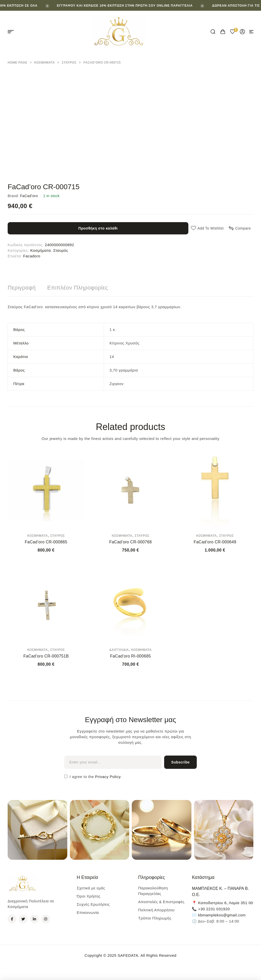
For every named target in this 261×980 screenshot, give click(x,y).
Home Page (17, 63)
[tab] (22, 288)
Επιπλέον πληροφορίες (77, 288)
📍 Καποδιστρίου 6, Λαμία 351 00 (223, 903)
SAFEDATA (128, 955)
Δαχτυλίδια (119, 650)
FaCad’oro (29, 196)
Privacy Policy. (108, 777)
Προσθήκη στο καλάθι (98, 228)
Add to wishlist (210, 228)
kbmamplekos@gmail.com (222, 915)
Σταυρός (69, 63)
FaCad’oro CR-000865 (46, 542)
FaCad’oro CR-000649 (215, 542)
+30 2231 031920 (214, 909)
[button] (251, 32)
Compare (243, 228)
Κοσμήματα (44, 63)
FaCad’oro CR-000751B (46, 656)
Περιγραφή (22, 288)
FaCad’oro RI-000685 (130, 656)
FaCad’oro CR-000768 (130, 542)
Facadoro (32, 256)
